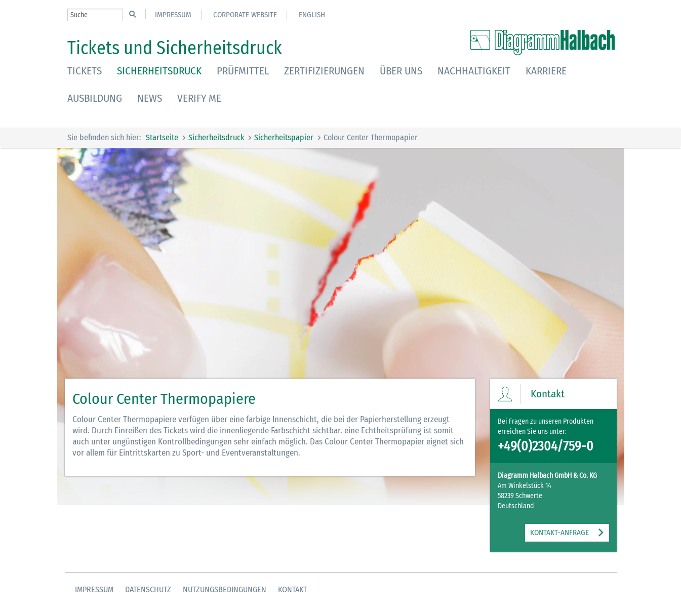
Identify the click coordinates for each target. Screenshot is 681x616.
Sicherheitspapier (284, 137)
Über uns (401, 71)
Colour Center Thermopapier (371, 137)
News (150, 98)
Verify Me (199, 98)
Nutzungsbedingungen (225, 589)
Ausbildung (95, 98)
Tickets (85, 71)
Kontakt (292, 589)
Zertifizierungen (324, 71)
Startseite (162, 137)
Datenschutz (148, 589)
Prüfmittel (243, 71)
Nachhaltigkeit (474, 71)
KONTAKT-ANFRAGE (559, 532)
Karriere (546, 71)
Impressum (173, 15)
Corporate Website (245, 15)
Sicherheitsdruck (159, 71)
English (312, 15)
